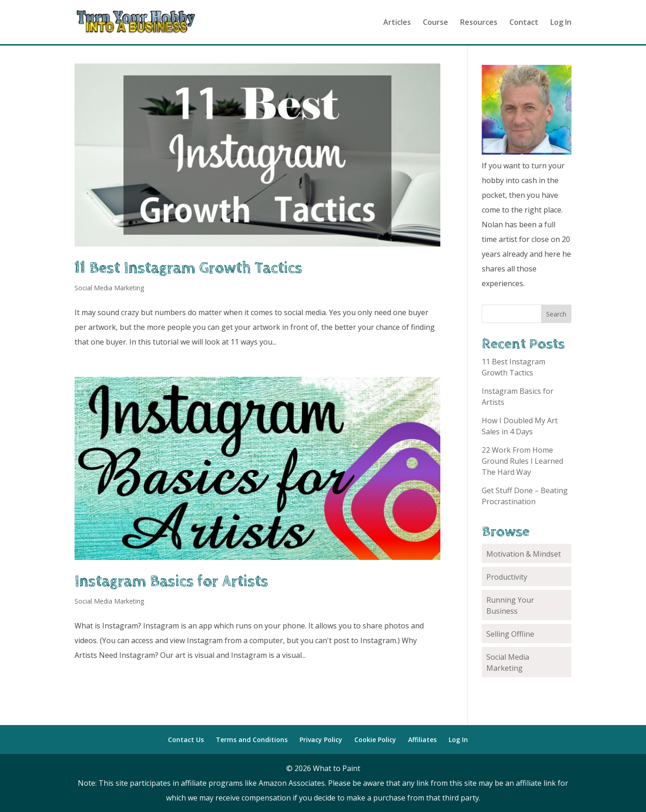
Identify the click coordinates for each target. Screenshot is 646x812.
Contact (524, 23)
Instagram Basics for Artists (171, 582)
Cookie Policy (375, 740)
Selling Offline (510, 634)
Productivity (507, 577)
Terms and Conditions (252, 740)
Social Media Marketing (109, 288)
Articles (397, 23)
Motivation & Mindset (524, 554)
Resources (479, 23)
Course (435, 23)
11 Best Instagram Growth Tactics (188, 268)
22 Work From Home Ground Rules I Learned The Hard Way (522, 461)
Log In (561, 23)
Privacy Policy (321, 740)
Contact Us (186, 740)
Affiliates (422, 740)
